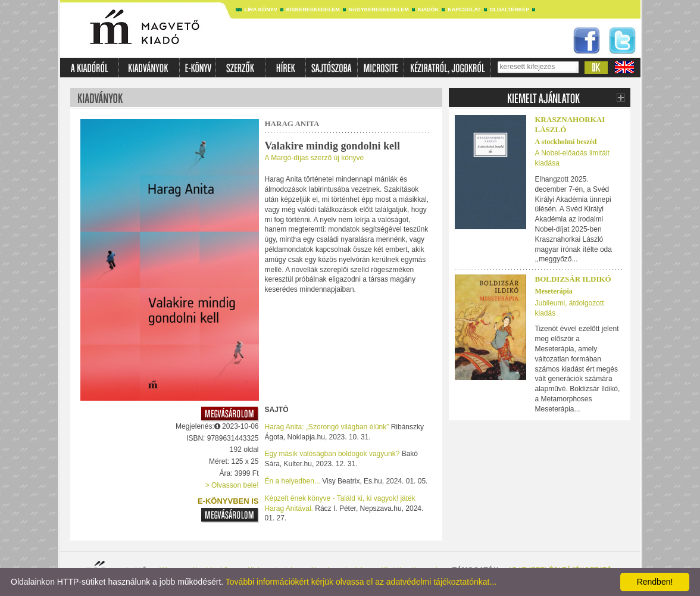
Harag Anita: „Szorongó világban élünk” (327, 427)
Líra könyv (261, 10)
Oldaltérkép (510, 10)
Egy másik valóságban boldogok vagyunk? (332, 454)
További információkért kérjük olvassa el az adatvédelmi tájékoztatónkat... (361, 582)
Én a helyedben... (293, 481)
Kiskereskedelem (313, 10)
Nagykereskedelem (379, 10)
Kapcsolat (464, 10)
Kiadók (429, 10)
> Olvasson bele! (232, 485)
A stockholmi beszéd (566, 142)
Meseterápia (554, 291)
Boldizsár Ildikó (573, 279)
